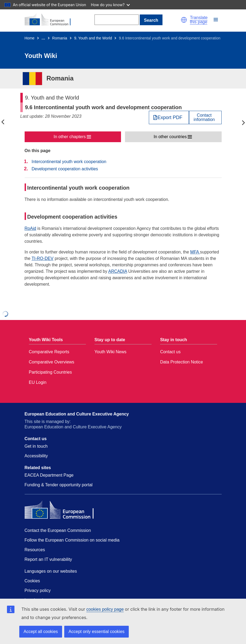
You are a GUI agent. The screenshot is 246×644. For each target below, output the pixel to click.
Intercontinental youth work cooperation (69, 162)
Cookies (32, 581)
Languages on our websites (51, 571)
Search (151, 20)
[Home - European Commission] (51, 20)
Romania (60, 38)
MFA (195, 252)
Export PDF (170, 117)
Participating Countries (50, 372)
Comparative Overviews (52, 362)
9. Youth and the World (93, 38)
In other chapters (70, 137)
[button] (184, 20)
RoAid (31, 228)
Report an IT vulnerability (48, 559)
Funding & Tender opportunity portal (59, 485)
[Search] (117, 20)
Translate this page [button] (199, 20)
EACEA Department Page (49, 475)
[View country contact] (205, 117)
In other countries (170, 137)
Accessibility (36, 456)
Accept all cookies (41, 632)
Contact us (170, 352)
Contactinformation (204, 117)
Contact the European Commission (58, 530)
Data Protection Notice (181, 362)
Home (30, 38)
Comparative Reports (49, 352)
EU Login (38, 382)
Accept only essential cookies (96, 632)
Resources (35, 550)
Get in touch (36, 446)
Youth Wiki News (110, 352)
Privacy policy (38, 590)
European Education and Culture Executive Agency (77, 414)
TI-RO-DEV (43, 258)
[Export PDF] (169, 117)
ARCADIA (118, 271)
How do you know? (111, 5)
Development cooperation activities (65, 169)
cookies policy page (105, 609)
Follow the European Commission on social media (72, 540)
